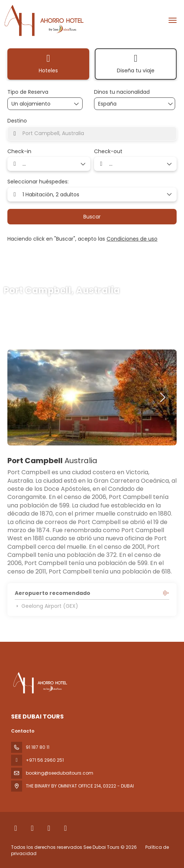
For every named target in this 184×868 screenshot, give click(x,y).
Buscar (92, 217)
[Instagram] (49, 828)
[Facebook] (16, 828)
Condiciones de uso (132, 239)
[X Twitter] (32, 828)
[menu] (173, 20)
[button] (162, 397)
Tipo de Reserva (28, 92)
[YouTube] (65, 828)
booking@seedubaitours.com (60, 773)
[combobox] (117, 104)
